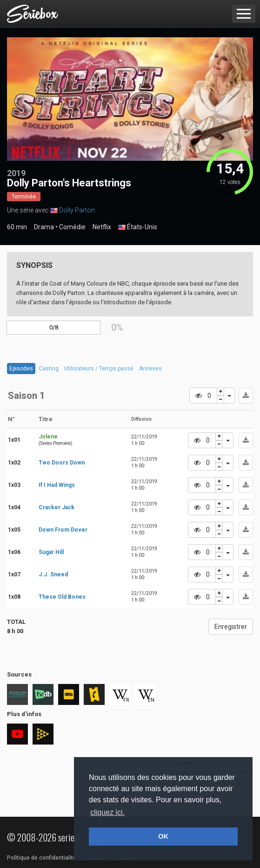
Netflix (102, 227)
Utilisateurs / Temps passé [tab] (99, 369)
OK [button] (163, 836)
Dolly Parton (77, 210)
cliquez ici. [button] (107, 812)
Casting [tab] (49, 369)
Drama (44, 227)
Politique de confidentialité (42, 858)
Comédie (72, 227)
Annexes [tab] (150, 369)
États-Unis (138, 227)
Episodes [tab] (21, 369)
